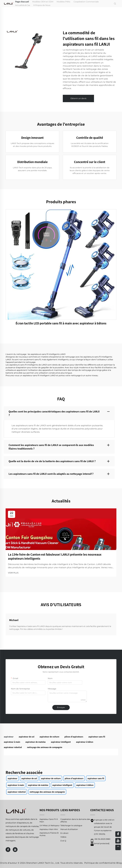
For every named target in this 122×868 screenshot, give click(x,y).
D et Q (63, 841)
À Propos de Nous (42, 5)
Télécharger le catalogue (71, 825)
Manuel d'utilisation (69, 829)
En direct (64, 833)
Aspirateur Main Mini (49, 829)
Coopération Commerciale (86, 2)
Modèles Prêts (63, 2)
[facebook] (8, 850)
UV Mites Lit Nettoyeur (50, 825)
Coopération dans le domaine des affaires (75, 820)
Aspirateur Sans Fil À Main (49, 820)
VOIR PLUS (13, 573)
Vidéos (63, 837)
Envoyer (61, 707)
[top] (118, 847)
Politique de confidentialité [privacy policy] (100, 863)
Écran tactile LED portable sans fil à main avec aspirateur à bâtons (61, 323)
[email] (102, 843)
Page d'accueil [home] (22, 2)
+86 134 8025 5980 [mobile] (102, 839)
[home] (9, 3)
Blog (119, 863)
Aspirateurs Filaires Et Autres (49, 834)
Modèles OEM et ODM (43, 2)
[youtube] (15, 850)
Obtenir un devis (78, 98)
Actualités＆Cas (23, 5)
